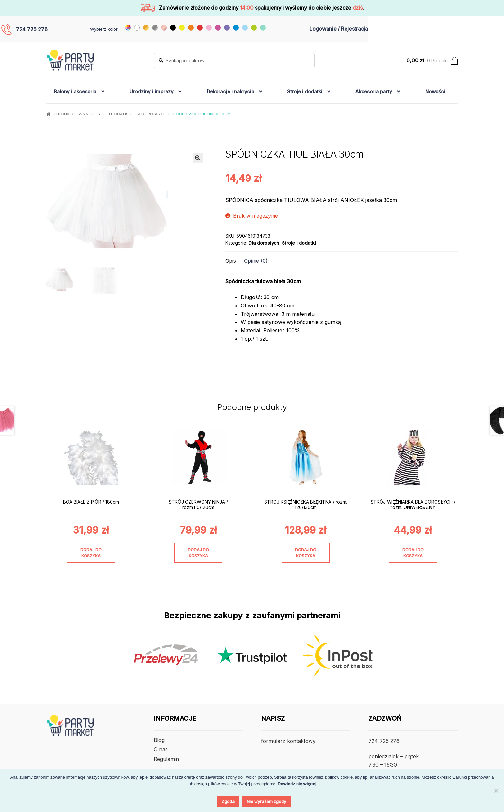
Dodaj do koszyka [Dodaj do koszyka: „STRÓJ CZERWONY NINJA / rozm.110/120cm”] (198, 553)
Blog (159, 740)
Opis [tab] (231, 261)
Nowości (435, 91)
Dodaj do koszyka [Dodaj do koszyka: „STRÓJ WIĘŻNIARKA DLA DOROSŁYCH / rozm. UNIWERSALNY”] (413, 553)
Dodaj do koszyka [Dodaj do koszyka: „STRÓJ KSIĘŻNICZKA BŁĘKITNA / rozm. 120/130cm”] (306, 553)
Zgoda (228, 801)
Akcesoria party (374, 91)
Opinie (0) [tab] (256, 261)
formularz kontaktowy (288, 741)
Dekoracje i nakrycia (230, 91)
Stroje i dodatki (305, 91)
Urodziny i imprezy (152, 91)
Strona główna (70, 114)
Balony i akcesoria (75, 91)
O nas (161, 749)
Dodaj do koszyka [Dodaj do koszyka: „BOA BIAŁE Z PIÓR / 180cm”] (91, 553)
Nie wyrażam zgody (266, 801)
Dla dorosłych (150, 114)
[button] (198, 158)
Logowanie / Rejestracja (339, 29)
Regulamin (166, 759)
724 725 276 (32, 29)
